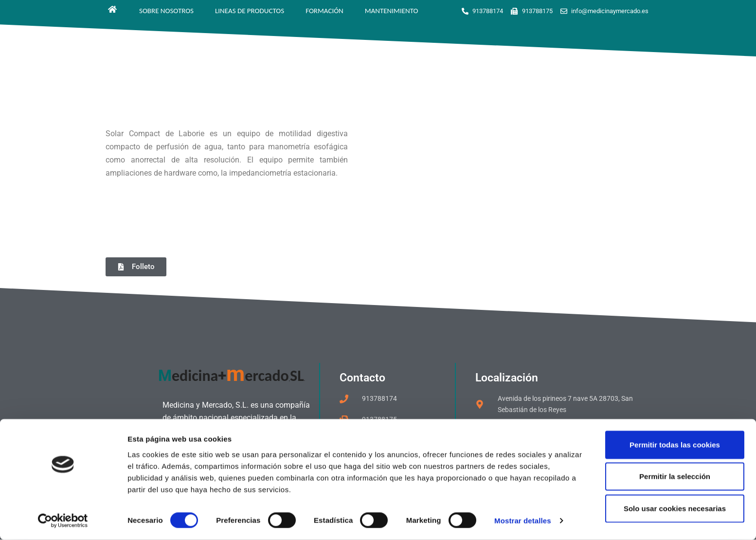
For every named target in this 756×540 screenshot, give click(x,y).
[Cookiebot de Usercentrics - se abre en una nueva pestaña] (63, 521)
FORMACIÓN (324, 11)
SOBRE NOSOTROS (166, 11)
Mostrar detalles (523, 521)
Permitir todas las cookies (675, 444)
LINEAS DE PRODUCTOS (250, 11)
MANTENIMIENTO (392, 11)
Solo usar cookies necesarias (675, 508)
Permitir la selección (675, 477)
